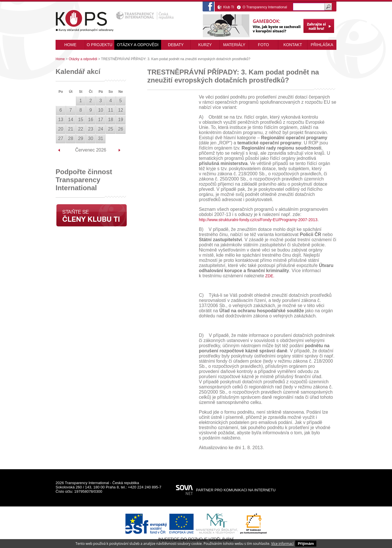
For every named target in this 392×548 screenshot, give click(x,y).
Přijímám (306, 544)
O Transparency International (265, 7)
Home (60, 59)
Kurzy (205, 45)
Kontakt (293, 45)
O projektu (100, 45)
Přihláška (322, 45)
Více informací (282, 544)
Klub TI (229, 7)
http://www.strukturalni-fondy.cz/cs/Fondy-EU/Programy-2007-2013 (258, 220)
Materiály (234, 45)
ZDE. (269, 276)
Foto (263, 45)
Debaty (176, 45)
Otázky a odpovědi (138, 45)
